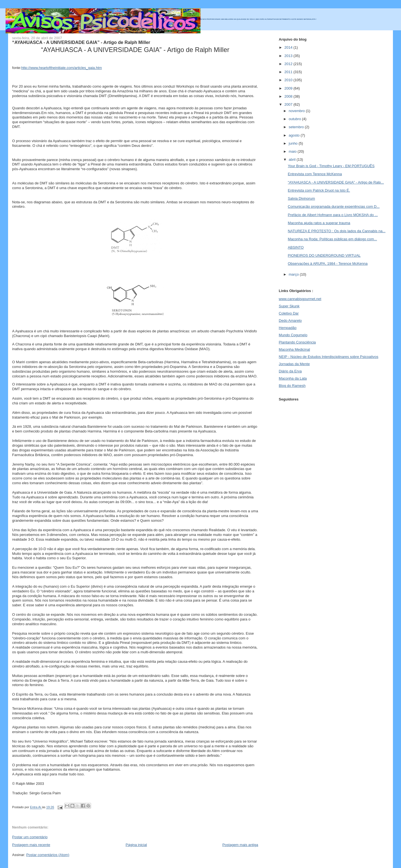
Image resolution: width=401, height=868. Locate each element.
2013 (289, 56)
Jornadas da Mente (294, 364)
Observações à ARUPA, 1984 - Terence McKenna (328, 264)
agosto (295, 135)
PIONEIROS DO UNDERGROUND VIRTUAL (324, 255)
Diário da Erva (290, 371)
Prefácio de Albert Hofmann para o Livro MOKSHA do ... (333, 215)
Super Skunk (289, 306)
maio (293, 151)
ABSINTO (296, 247)
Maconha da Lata (293, 378)
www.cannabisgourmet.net (300, 299)
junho (294, 143)
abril (293, 159)
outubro (295, 119)
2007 (289, 104)
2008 (289, 96)
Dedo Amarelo (290, 321)
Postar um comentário (30, 837)
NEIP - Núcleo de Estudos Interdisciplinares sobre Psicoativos (328, 357)
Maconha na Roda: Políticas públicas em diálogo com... (332, 239)
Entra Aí (36, 807)
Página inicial (136, 845)
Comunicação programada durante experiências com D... (334, 207)
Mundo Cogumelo (293, 335)
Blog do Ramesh (292, 386)
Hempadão (288, 328)
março (294, 274)
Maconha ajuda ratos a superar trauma (319, 223)
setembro (297, 127)
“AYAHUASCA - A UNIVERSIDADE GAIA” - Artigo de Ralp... (336, 182)
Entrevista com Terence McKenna (315, 174)
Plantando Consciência (297, 342)
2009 (289, 88)
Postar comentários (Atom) (48, 855)
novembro (297, 111)
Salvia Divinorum (302, 198)
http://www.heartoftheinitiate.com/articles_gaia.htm (62, 68)
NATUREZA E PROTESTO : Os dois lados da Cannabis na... (337, 231)
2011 (289, 72)
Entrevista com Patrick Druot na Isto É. (319, 190)
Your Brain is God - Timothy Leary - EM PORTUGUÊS (331, 166)
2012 (289, 64)
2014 (289, 47)
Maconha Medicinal (294, 349)
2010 (289, 80)
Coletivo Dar (289, 313)
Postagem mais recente (31, 845)
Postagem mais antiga (240, 845)
